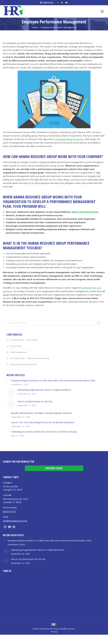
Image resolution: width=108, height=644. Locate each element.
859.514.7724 (46, 3)
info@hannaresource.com (15, 521)
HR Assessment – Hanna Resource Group (30, 358)
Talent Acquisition (18, 352)
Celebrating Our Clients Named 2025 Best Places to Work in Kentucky (44, 432)
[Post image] (8, 380)
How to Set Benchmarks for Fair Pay (35, 401)
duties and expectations (85, 212)
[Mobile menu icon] (102, 11)
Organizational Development (23, 364)
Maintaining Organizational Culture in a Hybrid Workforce (44, 390)
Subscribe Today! (54, 468)
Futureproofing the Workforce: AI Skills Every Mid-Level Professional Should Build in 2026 (53, 381)
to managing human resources (68, 139)
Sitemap (54, 632)
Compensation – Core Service (24, 340)
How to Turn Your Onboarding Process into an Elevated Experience (43, 422)
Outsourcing (16, 346)
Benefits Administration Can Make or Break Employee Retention (41, 413)
